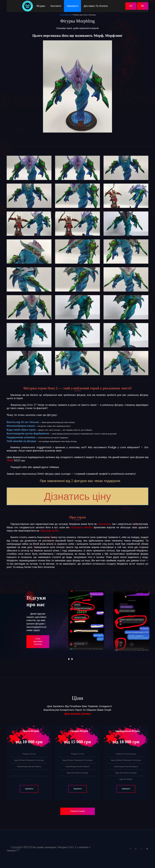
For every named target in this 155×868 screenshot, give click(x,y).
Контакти (56, 6)
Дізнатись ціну (77, 496)
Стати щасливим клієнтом (38, 642)
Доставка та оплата (96, 6)
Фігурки (41, 6)
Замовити (72, 6)
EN (131, 6)
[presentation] (69, 659)
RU (143, 6)
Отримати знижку (78, 811)
